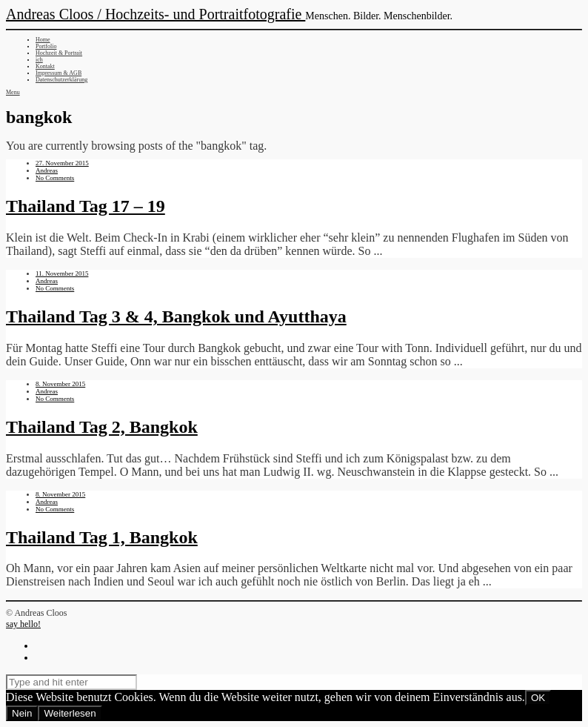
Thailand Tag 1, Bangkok (102, 537)
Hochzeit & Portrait (59, 53)
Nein (22, 713)
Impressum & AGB (59, 73)
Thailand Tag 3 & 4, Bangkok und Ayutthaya (176, 316)
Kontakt (45, 66)
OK (538, 698)
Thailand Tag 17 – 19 (86, 206)
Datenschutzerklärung (61, 80)
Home (43, 40)
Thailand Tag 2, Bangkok (102, 427)
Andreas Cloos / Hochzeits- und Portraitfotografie (156, 14)
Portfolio (46, 46)
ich (39, 60)
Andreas (47, 170)
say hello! (23, 624)
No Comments (55, 178)
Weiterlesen (70, 713)
